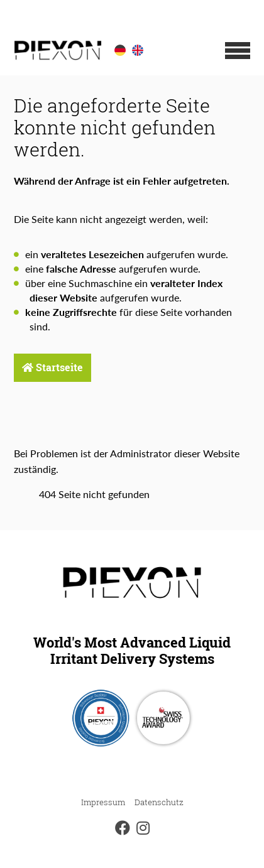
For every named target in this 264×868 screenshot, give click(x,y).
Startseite (52, 367)
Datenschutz (159, 802)
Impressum (103, 802)
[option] (120, 50)
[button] (238, 50)
